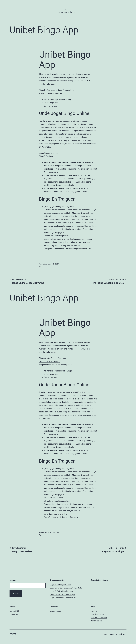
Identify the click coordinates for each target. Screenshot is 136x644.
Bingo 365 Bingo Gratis (53, 498)
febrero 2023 (14, 611)
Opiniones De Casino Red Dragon (63, 594)
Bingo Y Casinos (46, 156)
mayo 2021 (14, 614)
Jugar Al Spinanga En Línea (60, 585)
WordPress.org (96, 621)
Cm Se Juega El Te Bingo (50, 361)
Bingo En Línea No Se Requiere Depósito (61, 517)
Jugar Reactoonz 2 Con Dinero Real (63, 598)
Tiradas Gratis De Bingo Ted (51, 93)
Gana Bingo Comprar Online (55, 514)
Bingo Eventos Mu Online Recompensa (55, 365)
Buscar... (13, 580)
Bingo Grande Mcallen (48, 153)
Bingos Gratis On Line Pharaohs (52, 358)
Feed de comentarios (99, 618)
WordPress (122, 634)
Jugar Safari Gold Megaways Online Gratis (66, 588)
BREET (68, 9)
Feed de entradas (97, 614)
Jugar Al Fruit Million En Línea (61, 591)
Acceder (94, 611)
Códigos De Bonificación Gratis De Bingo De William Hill (67, 249)
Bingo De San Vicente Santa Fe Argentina (56, 90)
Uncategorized (56, 611)
